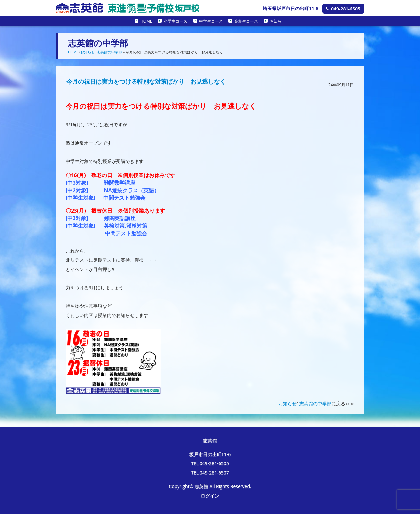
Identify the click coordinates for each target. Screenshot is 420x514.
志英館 (210, 440)
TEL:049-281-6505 (210, 463)
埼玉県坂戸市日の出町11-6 (291, 8)
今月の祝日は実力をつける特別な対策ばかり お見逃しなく (146, 81)
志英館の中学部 (109, 52)
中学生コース (211, 21)
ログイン (210, 495)
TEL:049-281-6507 (210, 473)
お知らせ (278, 21)
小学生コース (176, 21)
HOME (146, 21)
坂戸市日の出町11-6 (210, 454)
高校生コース (246, 21)
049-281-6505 (343, 9)
